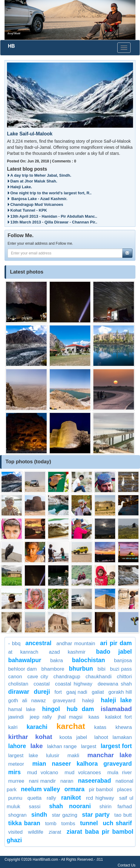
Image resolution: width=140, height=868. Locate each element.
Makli (73, 756)
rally (51, 798)
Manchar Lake (110, 755)
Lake (37, 746)
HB (11, 46)
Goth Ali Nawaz (27, 701)
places (125, 790)
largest (88, 746)
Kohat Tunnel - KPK (27, 210)
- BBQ (14, 643)
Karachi (37, 727)
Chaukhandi (98, 677)
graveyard (64, 701)
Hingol (51, 709)
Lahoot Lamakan (113, 737)
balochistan (89, 660)
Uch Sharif (117, 823)
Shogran (17, 815)
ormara (74, 789)
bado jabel (114, 652)
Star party (96, 815)
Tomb (51, 824)
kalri (13, 727)
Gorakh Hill (120, 692)
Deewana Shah (115, 684)
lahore (17, 746)
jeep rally (41, 717)
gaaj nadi (77, 692)
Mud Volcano (43, 773)
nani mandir (42, 781)
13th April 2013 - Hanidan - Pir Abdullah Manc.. (52, 216)
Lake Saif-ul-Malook (30, 134)
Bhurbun (81, 669)
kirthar (18, 737)
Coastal (42, 684)
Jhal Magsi (70, 717)
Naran (67, 781)
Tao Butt (123, 815)
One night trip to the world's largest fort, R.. (49, 193)
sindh (39, 815)
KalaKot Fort (118, 717)
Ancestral (38, 643)
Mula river (120, 773)
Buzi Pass (121, 669)
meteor (16, 764)
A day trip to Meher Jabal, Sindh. (39, 175)
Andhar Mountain (76, 643)
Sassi (35, 807)
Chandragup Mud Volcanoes (35, 204)
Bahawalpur (25, 660)
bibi (102, 669)
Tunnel (89, 823)
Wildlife (36, 832)
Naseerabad (94, 781)
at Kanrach (23, 652)
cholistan (18, 684)
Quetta (35, 798)
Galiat (98, 692)
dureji (42, 692)
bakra (57, 660)
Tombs (68, 824)
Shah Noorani (70, 806)
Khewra (124, 727)
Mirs (14, 772)
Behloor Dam (22, 669)
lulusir (53, 756)
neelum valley (40, 789)
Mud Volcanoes (83, 773)
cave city (38, 677)
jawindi (16, 717)
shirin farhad (116, 807)
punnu (15, 798)
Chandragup (67, 677)
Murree (16, 781)
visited (15, 832)
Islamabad (116, 709)
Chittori (124, 677)
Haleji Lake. (20, 187)
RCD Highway (100, 798)
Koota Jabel (73, 737)
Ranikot (71, 798)
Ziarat (55, 832)
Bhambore (53, 669)
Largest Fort (116, 746)
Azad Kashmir (67, 652)
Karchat (71, 726)
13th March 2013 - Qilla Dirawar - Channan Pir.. (52, 222)
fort (58, 692)
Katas (100, 727)
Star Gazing (65, 815)
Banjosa (123, 660)
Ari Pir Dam (116, 643)
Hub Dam (80, 709)
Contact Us (127, 865)
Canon (15, 677)
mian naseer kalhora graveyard (82, 764)
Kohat (44, 737)
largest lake (23, 756)
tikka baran (24, 823)
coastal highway (74, 684)
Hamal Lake (22, 709)
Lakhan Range (62, 746)
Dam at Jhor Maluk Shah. (32, 181)
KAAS (94, 717)
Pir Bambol (101, 790)
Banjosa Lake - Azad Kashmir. (37, 199)
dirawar (19, 692)
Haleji (88, 701)
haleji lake (116, 700)
